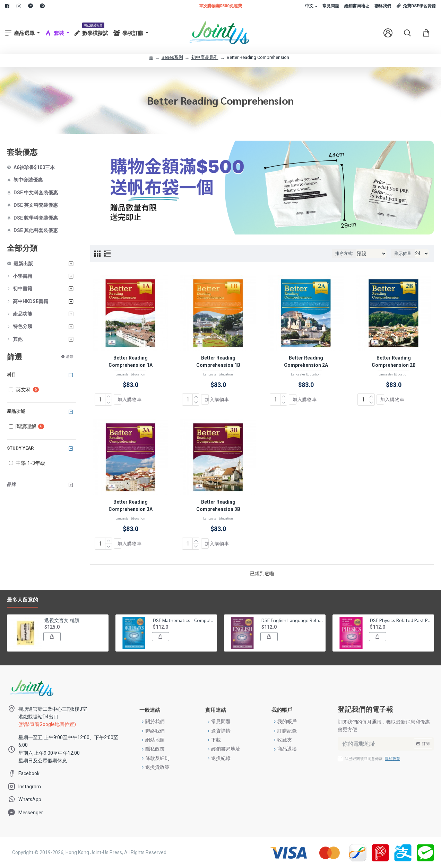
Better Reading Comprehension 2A (306, 361)
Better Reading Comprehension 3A (131, 506)
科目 (11, 375)
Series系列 (172, 57)
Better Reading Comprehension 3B (218, 506)
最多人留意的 (23, 600)
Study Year (20, 448)
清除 (70, 357)
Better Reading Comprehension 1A (131, 361)
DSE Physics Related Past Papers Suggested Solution (401, 620)
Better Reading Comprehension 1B (218, 361)
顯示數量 (403, 254)
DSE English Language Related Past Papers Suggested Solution (292, 620)
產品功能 (16, 411)
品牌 (11, 484)
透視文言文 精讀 (62, 620)
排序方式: (344, 254)
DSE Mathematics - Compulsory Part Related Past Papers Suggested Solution (184, 620)
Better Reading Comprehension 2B (394, 361)
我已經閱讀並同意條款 (369, 759)
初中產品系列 (205, 57)
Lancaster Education (130, 374)
